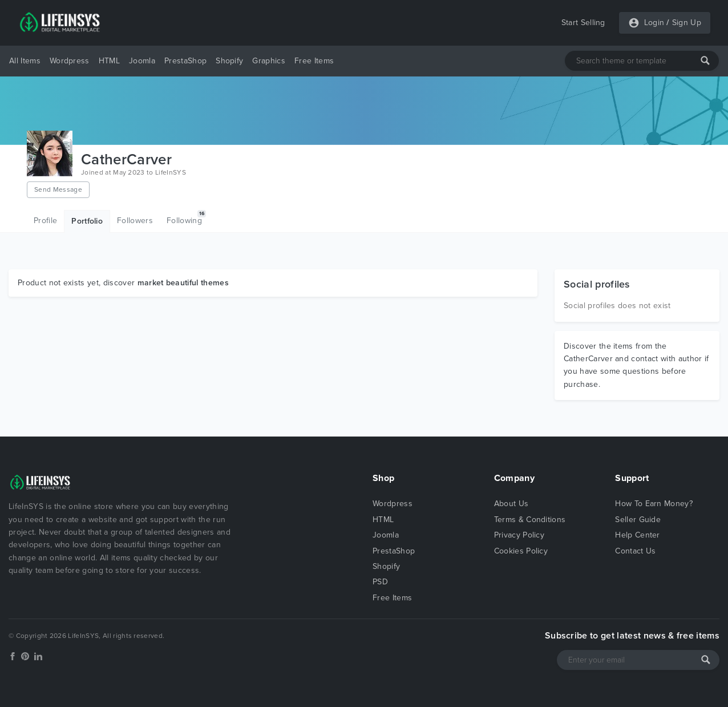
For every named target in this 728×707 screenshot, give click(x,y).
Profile (45, 221)
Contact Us (635, 551)
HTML (109, 61)
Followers (135, 221)
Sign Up (687, 23)
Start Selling (583, 23)
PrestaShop (185, 61)
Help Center (638, 535)
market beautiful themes (183, 283)
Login (654, 23)
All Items (25, 61)
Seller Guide (638, 520)
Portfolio (87, 221)
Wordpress (70, 61)
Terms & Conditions (530, 520)
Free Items (314, 61)
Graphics (269, 61)
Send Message (58, 189)
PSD (380, 582)
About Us (511, 504)
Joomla (142, 61)
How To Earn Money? (654, 504)
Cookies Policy (521, 551)
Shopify (229, 61)
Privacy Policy (519, 535)
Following (186, 218)
